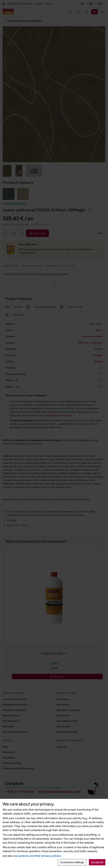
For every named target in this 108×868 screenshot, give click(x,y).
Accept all (97, 862)
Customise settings (72, 862)
